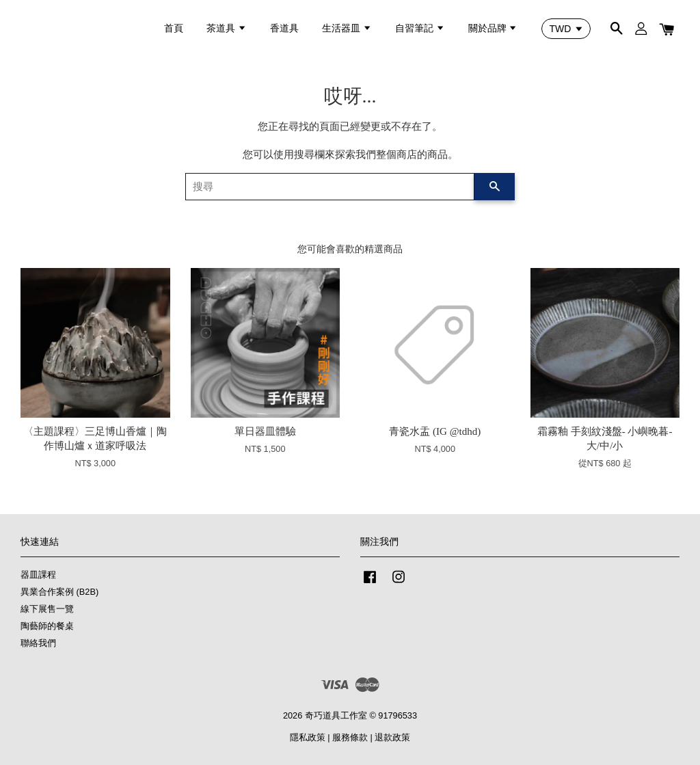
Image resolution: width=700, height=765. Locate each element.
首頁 (174, 28)
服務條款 (350, 737)
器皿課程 (38, 575)
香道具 (284, 28)
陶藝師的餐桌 (47, 626)
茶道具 (227, 28)
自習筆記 (420, 28)
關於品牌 (493, 28)
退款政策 (392, 737)
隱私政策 (308, 737)
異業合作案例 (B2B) (59, 592)
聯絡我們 (38, 643)
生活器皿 (347, 28)
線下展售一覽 (47, 609)
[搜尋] (330, 187)
